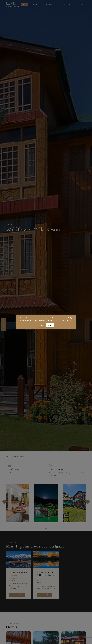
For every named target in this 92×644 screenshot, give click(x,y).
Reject (42, 325)
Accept (50, 325)
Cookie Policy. (68, 320)
